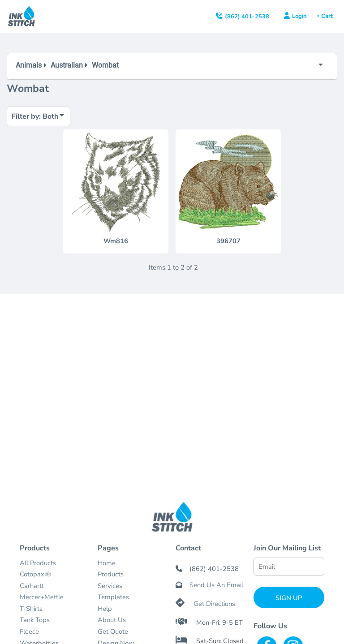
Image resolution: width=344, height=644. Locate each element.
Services (110, 586)
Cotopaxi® (35, 574)
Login (299, 16)
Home (107, 563)
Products (111, 574)
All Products (38, 563)
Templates (113, 597)
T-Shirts (31, 609)
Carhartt (32, 586)
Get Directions (214, 604)
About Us (112, 620)
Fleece (29, 631)
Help (105, 609)
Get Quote (113, 631)
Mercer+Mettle (42, 597)
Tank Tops (35, 620)
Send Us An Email (216, 585)
